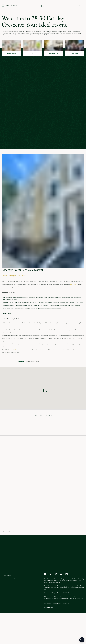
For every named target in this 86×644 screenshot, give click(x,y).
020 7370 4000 (73, 284)
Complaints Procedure (66, 610)
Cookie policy (73, 612)
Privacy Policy (57, 610)
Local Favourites (6, 313)
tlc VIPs (15, 350)
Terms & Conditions (49, 610)
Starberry (51, 639)
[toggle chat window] (82, 640)
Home (4, 563)
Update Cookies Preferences (54, 613)
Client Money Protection (53, 612)
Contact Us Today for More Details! (14, 276)
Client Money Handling (64, 612)
